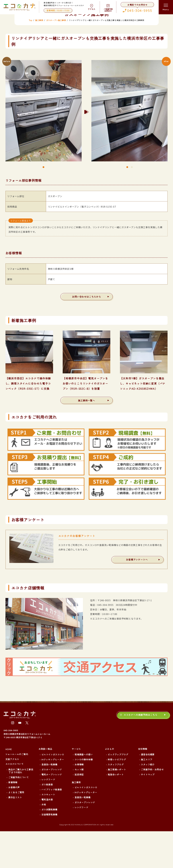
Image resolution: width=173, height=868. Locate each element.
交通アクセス (12, 796)
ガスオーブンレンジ (52, 806)
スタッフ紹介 (148, 801)
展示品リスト (15, 834)
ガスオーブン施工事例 (56, 57)
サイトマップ (148, 811)
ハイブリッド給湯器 (52, 826)
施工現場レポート (117, 806)
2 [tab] (132, 204)
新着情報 (13, 819)
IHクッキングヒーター (53, 796)
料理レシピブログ (117, 796)
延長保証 (79, 811)
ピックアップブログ (118, 791)
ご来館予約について (19, 814)
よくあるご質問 (16, 829)
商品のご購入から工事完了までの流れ (21, 808)
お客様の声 (14, 824)
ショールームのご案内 (17, 791)
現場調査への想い (84, 791)
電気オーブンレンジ (52, 811)
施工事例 (39, 57)
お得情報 (79, 801)
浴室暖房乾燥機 (49, 851)
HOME (9, 786)
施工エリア (147, 796)
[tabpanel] (44, 149)
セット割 (79, 806)
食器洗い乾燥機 (49, 801)
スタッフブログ (116, 801)
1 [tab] (43, 204)
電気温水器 (47, 836)
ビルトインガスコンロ (53, 791)
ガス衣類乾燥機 (49, 846)
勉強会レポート (116, 811)
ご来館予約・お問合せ (152, 806)
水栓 (44, 841)
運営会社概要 (148, 791)
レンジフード (48, 816)
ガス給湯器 (47, 821)
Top (30, 57)
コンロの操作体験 (84, 796)
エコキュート (48, 831)
